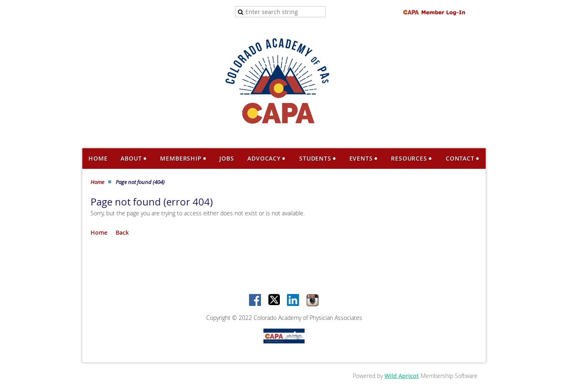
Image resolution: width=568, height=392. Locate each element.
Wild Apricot (402, 376)
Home (97, 182)
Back (122, 232)
